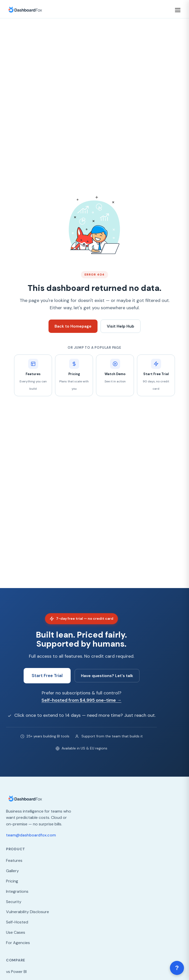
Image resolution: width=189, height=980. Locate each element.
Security (14, 902)
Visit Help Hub (121, 326)
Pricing (12, 881)
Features (14, 860)
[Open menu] (178, 10)
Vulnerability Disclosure (28, 912)
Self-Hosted (17, 922)
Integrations (17, 891)
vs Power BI (16, 972)
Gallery (12, 871)
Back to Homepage (73, 326)
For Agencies (18, 943)
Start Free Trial (47, 676)
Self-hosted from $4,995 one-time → (81, 700)
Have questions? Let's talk (107, 676)
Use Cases (16, 932)
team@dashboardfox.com (31, 835)
